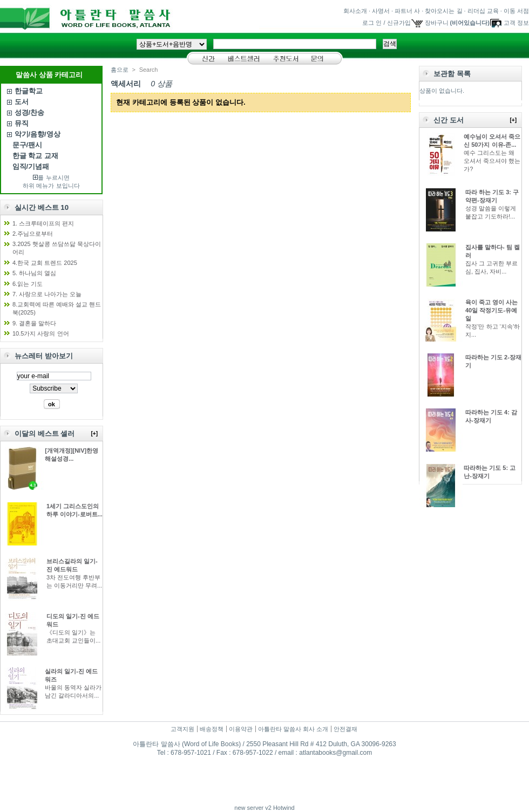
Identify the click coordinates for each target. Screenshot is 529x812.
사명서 (381, 11)
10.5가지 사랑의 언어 (41, 333)
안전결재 (345, 729)
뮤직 (22, 123)
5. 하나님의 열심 (34, 273)
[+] (95, 434)
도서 (22, 102)
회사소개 (355, 11)
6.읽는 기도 (28, 284)
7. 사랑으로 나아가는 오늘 (47, 294)
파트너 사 (407, 11)
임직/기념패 (31, 166)
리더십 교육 (483, 11)
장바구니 (437, 23)
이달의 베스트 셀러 (45, 434)
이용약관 (241, 729)
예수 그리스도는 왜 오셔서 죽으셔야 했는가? (492, 161)
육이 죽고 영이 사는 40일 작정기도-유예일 (491, 310)
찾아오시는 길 (443, 11)
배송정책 (212, 729)
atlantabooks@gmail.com (335, 753)
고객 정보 (516, 23)
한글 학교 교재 (35, 156)
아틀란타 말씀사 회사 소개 (293, 729)
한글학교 (29, 91)
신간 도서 (449, 120)
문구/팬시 (28, 145)
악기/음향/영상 (38, 134)
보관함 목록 (452, 74)
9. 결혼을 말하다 (34, 323)
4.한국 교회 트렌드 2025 (45, 263)
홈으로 (120, 70)
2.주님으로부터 (33, 234)
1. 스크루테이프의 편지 (43, 223)
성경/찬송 (30, 112)
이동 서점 (516, 11)
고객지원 (182, 729)
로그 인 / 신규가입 (386, 23)
